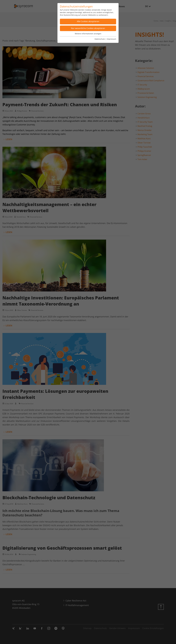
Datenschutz (100, 39)
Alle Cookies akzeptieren (88, 21)
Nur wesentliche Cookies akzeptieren (88, 28)
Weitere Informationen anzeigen (88, 34)
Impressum (111, 39)
